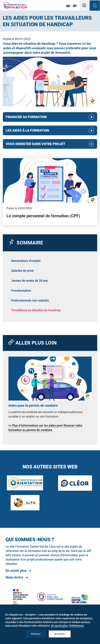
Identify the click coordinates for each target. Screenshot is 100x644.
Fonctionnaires (21, 291)
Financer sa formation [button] (26, 117)
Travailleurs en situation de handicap (36, 310)
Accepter (60, 634)
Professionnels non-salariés (30, 300)
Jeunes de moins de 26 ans (30, 281)
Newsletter (69, 6)
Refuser (36, 634)
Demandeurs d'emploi (26, 261)
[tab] (50, 117)
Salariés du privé (22, 271)
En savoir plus (16, 571)
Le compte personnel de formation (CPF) (43, 216)
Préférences (77, 626)
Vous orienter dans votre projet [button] (35, 144)
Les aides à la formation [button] (27, 130)
